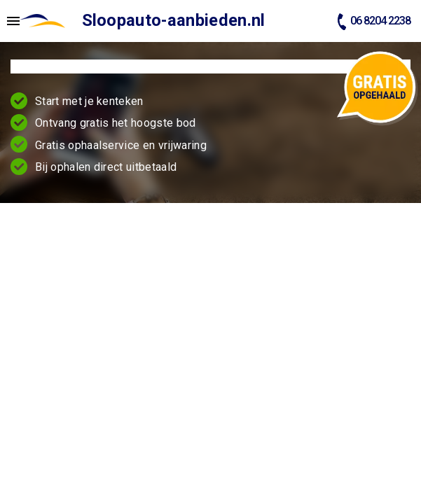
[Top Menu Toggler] (10, 21)
